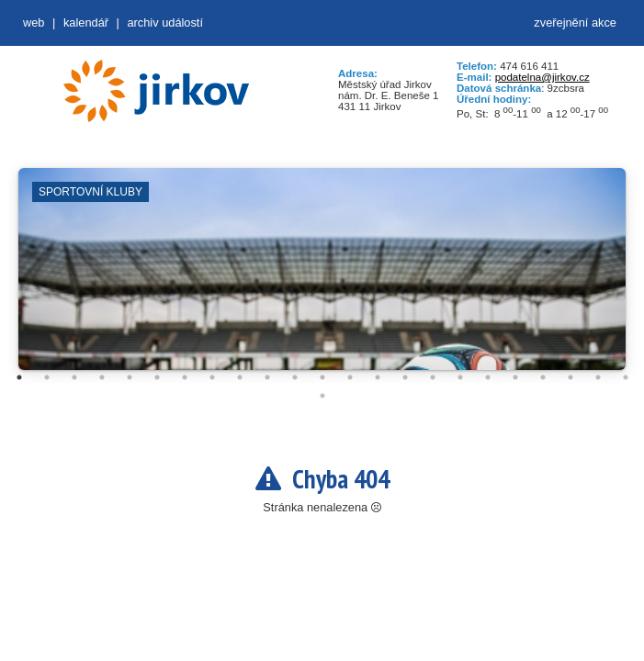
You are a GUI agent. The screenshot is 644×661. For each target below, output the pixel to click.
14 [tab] (378, 377)
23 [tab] (626, 377)
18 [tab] (488, 377)
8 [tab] (212, 377)
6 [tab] (157, 377)
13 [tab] (350, 377)
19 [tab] (515, 377)
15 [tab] (405, 377)
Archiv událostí (165, 22)
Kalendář (86, 22)
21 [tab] (571, 377)
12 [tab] (322, 377)
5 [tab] (130, 377)
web (34, 22)
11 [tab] (295, 377)
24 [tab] (322, 396)
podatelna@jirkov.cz (542, 77)
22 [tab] (598, 377)
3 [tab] (74, 377)
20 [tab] (543, 377)
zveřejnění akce (575, 22)
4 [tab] (102, 377)
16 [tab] (433, 377)
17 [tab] (460, 377)
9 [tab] (240, 377)
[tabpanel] (322, 278)
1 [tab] (19, 377)
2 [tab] (47, 377)
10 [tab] (267, 377)
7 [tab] (185, 377)
